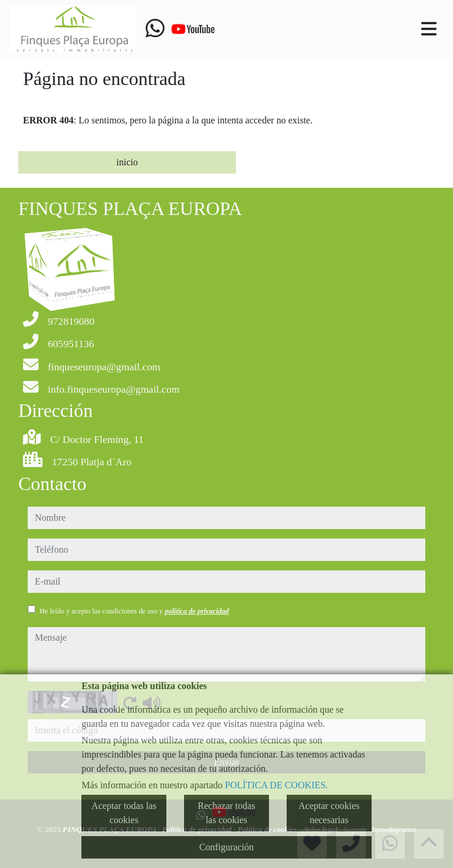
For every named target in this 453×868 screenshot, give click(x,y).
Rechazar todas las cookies (226, 813)
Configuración (226, 847)
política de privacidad (197, 611)
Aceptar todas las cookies (124, 813)
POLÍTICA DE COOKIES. (276, 785)
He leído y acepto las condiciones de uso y (134, 611)
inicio (127, 162)
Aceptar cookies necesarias (329, 813)
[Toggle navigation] (429, 29)
